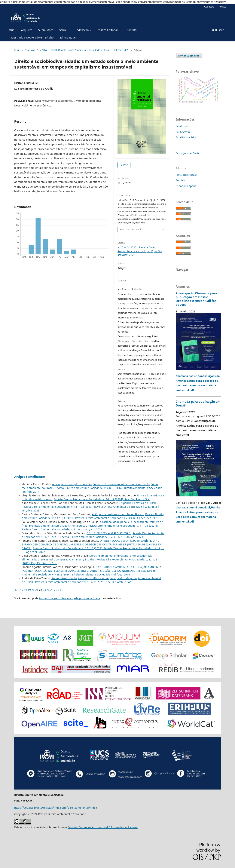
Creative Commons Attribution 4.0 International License (103, 827)
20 (33, 590)
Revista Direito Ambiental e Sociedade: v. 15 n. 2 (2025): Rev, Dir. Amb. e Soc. (83, 582)
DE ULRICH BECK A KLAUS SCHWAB (109, 533)
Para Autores (183, 132)
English (180, 180)
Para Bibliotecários (186, 137)
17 (22, 590)
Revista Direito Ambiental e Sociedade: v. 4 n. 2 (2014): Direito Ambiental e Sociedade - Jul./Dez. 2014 (89, 573)
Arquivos (27, 30)
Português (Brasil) (187, 175)
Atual (12, 30)
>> (62, 590)
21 (37, 590)
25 (52, 590)
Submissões (46, 30)
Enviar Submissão (189, 56)
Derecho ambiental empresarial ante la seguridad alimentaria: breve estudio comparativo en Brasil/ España (87, 558)
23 (44, 590)
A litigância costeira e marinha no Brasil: (118, 514)
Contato (132, 30)
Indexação (82, 30)
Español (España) (187, 186)
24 (48, 590)
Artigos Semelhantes (30, 477)
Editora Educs (68, 37)
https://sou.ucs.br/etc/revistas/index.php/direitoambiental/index (56, 808)
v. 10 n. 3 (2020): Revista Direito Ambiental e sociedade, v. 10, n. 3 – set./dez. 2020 (84, 50)
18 (26, 590)
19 (29, 590)
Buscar (218, 30)
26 (56, 590)
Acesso (223, 7)
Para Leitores (183, 126)
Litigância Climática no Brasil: (138, 503)
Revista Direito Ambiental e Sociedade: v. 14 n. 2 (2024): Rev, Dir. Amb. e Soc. (102, 499)
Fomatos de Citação (131, 229)
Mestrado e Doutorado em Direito (32, 37)
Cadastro (209, 7)
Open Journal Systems (190, 153)
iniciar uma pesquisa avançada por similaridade (70, 598)
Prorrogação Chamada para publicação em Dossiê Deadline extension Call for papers (196, 299)
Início (17, 50)
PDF (125, 165)
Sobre (63, 30)
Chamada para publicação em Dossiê (198, 403)
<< (16, 590)
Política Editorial (108, 30)
